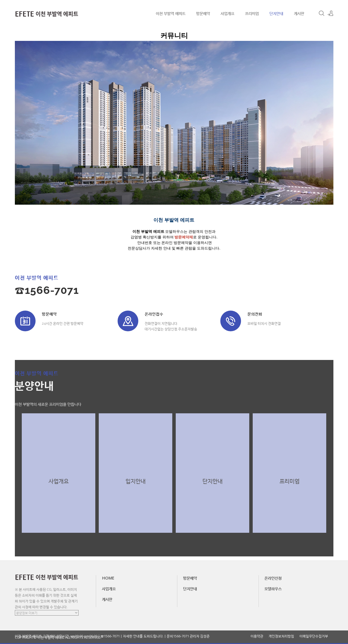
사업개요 (227, 13)
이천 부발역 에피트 (171, 13)
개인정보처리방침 (281, 636)
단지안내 (276, 13)
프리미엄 (252, 13)
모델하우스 (273, 589)
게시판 (299, 13)
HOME (108, 578)
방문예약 (203, 13)
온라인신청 (273, 578)
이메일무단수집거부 (314, 636)
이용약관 (257, 636)
